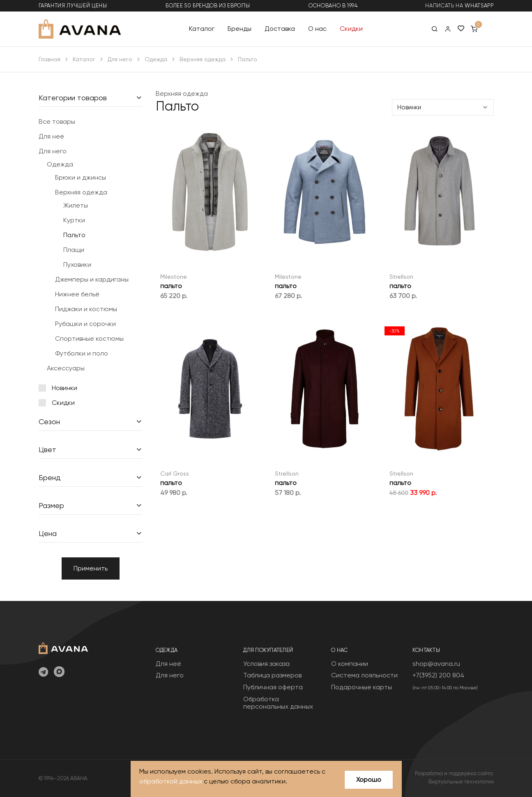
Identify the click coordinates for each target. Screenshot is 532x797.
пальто (171, 286)
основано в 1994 (333, 6)
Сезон (49, 422)
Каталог (202, 29)
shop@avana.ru (436, 664)
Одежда (156, 59)
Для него (120, 59)
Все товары (57, 121)
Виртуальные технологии (461, 782)
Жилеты (76, 205)
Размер (51, 505)
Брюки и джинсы (81, 177)
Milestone (174, 277)
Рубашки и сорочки (85, 324)
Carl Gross (175, 474)
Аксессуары (66, 368)
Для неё (51, 136)
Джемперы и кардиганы (92, 279)
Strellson (401, 277)
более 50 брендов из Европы (208, 6)
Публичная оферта (273, 687)
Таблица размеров (272, 675)
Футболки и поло (82, 353)
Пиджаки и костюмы (86, 309)
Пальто (74, 235)
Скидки (351, 29)
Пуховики (77, 265)
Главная (50, 59)
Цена (48, 533)
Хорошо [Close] (369, 780)
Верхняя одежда (203, 59)
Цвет (47, 449)
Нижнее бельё (77, 294)
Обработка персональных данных (278, 703)
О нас (317, 29)
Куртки (74, 220)
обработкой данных (171, 782)
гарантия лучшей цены (73, 6)
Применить (91, 568)
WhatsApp (479, 6)
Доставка (280, 29)
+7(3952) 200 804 (438, 675)
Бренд (50, 477)
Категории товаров (73, 98)
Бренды (240, 29)
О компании (350, 664)
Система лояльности (364, 675)
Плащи (74, 250)
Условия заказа (266, 664)
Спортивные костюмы (89, 338)
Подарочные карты (362, 687)
